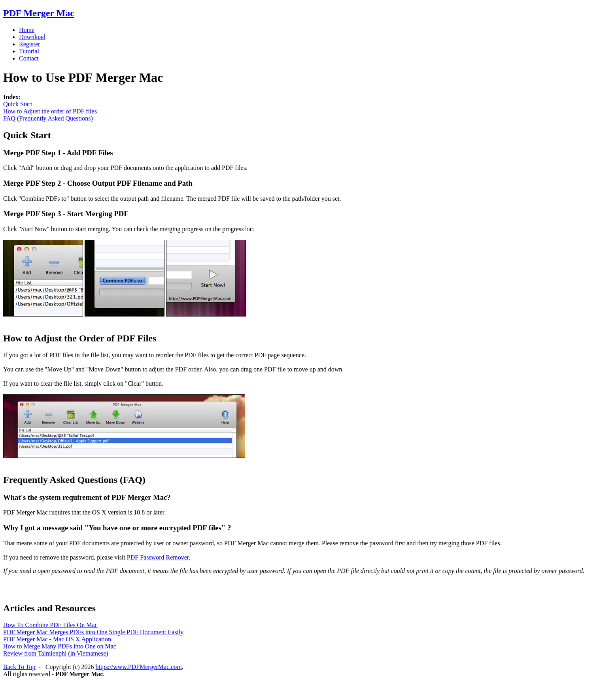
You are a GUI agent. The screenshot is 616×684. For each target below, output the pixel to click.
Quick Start (18, 104)
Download (32, 37)
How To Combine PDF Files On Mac (50, 625)
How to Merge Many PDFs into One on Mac (60, 646)
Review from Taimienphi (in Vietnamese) (56, 653)
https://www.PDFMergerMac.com (139, 667)
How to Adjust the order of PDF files (50, 111)
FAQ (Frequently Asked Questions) (48, 118)
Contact (29, 58)
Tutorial (29, 51)
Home (27, 30)
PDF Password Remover (158, 557)
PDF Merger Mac (39, 13)
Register (29, 44)
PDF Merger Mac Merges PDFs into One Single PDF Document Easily (93, 632)
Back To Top (19, 667)
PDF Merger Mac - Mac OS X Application (57, 639)
